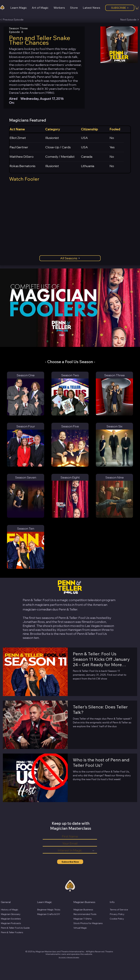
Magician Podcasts (11, 923)
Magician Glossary (11, 914)
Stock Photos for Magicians (88, 923)
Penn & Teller (68, 609)
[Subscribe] (120, 8)
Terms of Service (119, 910)
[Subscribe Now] (70, 862)
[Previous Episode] (12, 20)
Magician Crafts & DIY (49, 914)
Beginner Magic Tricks (49, 910)
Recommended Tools (85, 914)
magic (64, 600)
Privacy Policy (117, 914)
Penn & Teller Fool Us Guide (15, 928)
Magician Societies (11, 919)
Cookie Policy (117, 919)
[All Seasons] (70, 258)
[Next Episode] (130, 20)
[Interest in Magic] (70, 851)
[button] (21, 8)
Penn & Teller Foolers (12, 932)
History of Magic (10, 910)
